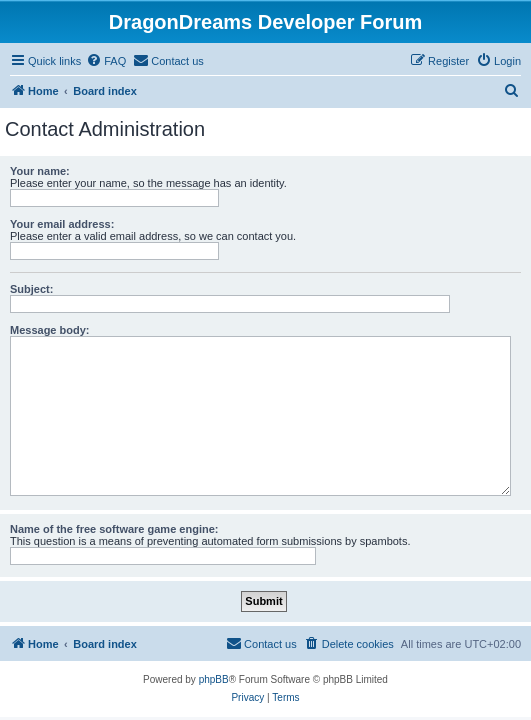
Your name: (40, 171)
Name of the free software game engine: (114, 529)
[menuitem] (106, 61)
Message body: (49, 330)
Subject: (31, 289)
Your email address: (62, 224)
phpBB (214, 679)
